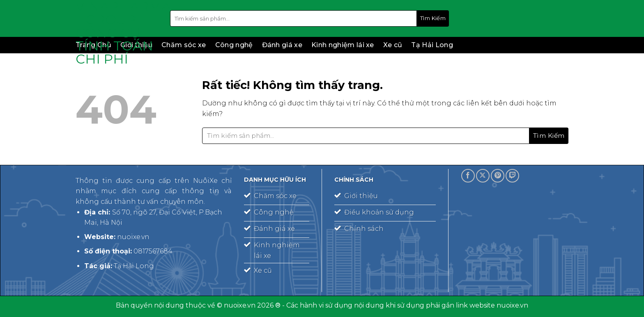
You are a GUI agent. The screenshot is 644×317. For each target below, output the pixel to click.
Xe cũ (393, 45)
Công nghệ (234, 45)
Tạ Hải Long (432, 45)
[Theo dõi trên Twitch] (512, 176)
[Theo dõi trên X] (483, 176)
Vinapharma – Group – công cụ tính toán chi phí (117, 33)
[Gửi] (433, 18)
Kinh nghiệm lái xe (343, 45)
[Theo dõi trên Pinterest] (498, 176)
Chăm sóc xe (184, 45)
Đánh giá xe (282, 45)
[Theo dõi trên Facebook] (468, 176)
